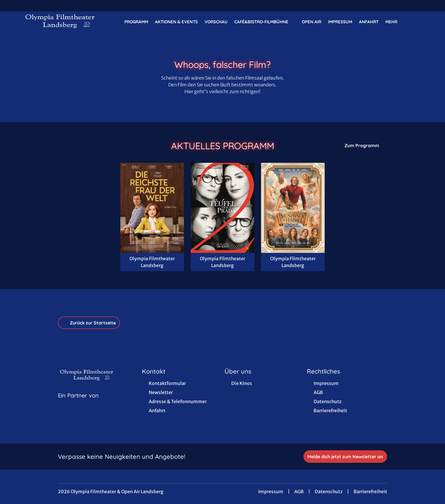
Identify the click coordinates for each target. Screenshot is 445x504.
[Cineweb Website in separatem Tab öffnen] (78, 403)
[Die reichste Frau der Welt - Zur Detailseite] (152, 208)
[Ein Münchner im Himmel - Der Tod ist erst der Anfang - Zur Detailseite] (293, 208)
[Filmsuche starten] (417, 22)
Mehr (395, 22)
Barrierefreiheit (370, 491)
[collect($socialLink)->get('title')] (10, 6)
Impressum (271, 491)
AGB (299, 491)
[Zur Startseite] (62, 22)
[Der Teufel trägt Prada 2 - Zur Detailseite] (222, 208)
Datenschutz (329, 491)
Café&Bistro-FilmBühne (265, 22)
